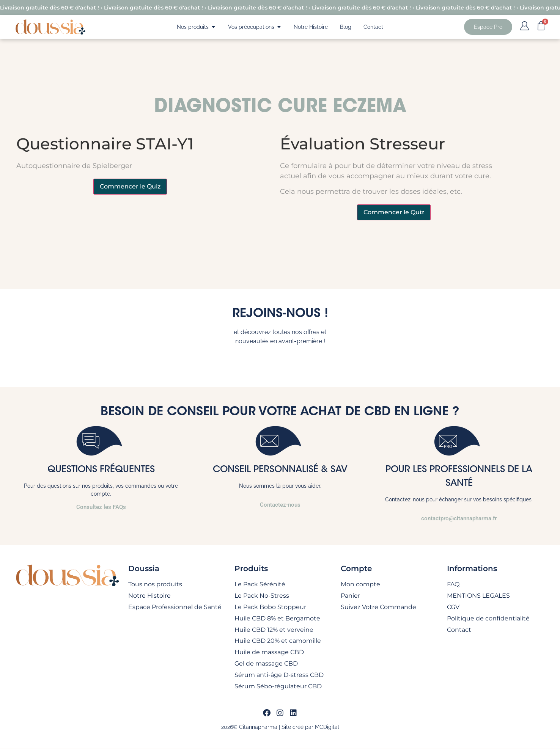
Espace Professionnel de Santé (175, 607)
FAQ (453, 584)
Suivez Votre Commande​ (378, 607)
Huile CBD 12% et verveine (274, 630)
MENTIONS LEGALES (478, 596)
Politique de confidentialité (488, 618)
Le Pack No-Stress (262, 596)
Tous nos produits (155, 584)
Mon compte (360, 584)
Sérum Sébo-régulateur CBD (278, 687)
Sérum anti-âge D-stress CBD (279, 675)
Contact (459, 630)
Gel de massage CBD (266, 664)
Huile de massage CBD (269, 652)
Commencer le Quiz (130, 186)
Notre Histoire (149, 596)
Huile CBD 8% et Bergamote (277, 618)
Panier (350, 596)
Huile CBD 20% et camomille (278, 641)
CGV (453, 607)
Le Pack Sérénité (260, 584)
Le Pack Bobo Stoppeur (270, 607)
